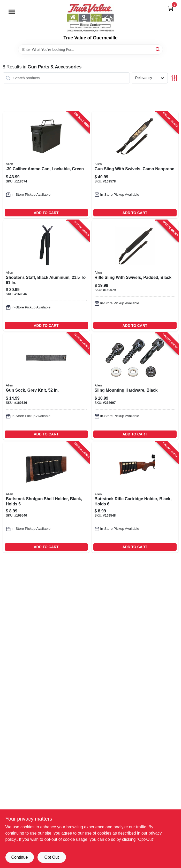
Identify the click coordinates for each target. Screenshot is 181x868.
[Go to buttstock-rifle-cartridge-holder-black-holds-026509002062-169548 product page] (135, 497)
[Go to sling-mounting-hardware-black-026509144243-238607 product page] (135, 386)
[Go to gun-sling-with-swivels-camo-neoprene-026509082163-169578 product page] (135, 165)
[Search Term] (90, 50)
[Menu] (12, 12)
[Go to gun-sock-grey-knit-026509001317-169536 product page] (46, 386)
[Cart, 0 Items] (171, 8)
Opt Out (51, 857)
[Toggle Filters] (174, 78)
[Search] (158, 49)
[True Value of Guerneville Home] (90, 18)
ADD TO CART (46, 213)
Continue (19, 857)
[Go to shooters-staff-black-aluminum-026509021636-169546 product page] (46, 276)
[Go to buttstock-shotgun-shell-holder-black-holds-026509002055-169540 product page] (46, 497)
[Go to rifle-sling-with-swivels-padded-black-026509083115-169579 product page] (135, 276)
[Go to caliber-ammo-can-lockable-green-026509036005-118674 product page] (46, 165)
